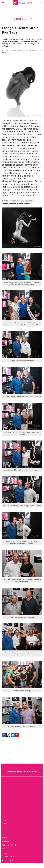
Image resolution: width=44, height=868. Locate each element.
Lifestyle (5, 831)
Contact (5, 853)
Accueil (5, 820)
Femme (4, 838)
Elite (4, 849)
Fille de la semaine (9, 845)
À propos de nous (9, 860)
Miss (4, 834)
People (5, 824)
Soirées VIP (6, 841)
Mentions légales (9, 857)
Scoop (4, 827)
